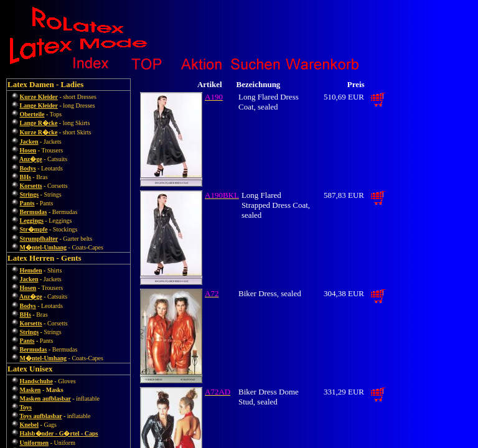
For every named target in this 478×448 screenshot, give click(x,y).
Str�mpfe (34, 229)
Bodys (28, 168)
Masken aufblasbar (45, 399)
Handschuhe (36, 381)
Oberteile (32, 114)
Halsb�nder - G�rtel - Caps (59, 433)
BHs (26, 177)
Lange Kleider (39, 105)
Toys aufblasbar (40, 416)
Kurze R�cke (39, 132)
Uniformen (35, 443)
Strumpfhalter (39, 239)
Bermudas (34, 212)
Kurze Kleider (39, 97)
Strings (30, 194)
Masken (30, 390)
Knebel (30, 425)
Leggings (32, 221)
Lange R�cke (39, 123)
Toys (26, 407)
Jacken (29, 142)
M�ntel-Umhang (44, 247)
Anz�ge (31, 159)
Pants (27, 203)
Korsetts (31, 186)
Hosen (28, 150)
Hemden (31, 270)
